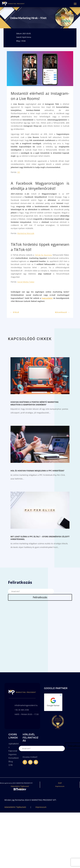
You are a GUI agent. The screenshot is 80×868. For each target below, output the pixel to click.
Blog (18, 41)
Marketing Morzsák (26, 233)
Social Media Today (26, 282)
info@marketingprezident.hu (26, 705)
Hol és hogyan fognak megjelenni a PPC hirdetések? (37, 471)
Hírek (24, 41)
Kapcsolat (13, 751)
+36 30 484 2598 (22, 710)
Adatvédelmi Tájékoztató (20, 786)
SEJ (19, 172)
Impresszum (60, 786)
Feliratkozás (40, 597)
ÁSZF (60, 783)
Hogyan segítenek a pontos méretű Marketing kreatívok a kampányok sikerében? (34, 403)
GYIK (11, 765)
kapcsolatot (47, 298)
